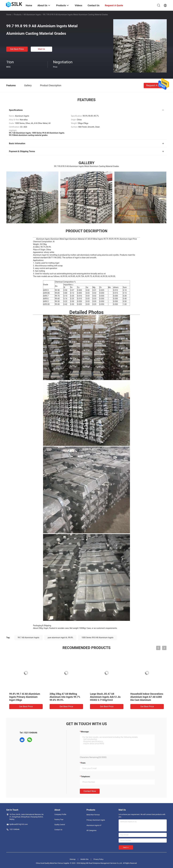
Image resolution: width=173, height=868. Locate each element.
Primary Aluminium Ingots (96, 820)
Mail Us (42, 49)
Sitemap (73, 859)
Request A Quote (155, 85)
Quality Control (60, 825)
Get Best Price (17, 49)
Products (18, 15)
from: (83, 763)
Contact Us (58, 830)
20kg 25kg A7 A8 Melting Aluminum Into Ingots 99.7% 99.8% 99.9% (65, 697)
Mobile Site (84, 859)
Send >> (126, 847)
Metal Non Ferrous (93, 815)
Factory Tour (59, 820)
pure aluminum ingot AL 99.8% (60, 638)
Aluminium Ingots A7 (94, 825)
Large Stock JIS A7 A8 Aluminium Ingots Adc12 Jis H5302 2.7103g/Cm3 (105, 697)
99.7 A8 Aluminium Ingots (29, 638)
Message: (85, 732)
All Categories (91, 830)
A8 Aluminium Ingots (32, 15)
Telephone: (86, 777)
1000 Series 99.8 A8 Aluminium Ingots (97, 638)
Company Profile (60, 814)
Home (9, 15)
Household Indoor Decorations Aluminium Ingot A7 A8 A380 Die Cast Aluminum (147, 697)
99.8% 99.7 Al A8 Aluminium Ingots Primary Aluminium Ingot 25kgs (25, 697)
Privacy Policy (98, 859)
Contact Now (90, 791)
